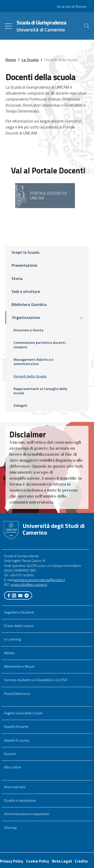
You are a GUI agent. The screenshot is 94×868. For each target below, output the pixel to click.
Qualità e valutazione (20, 800)
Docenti (10, 754)
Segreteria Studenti (19, 612)
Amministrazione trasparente (27, 814)
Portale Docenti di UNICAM (48, 195)
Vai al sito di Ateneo (72, 6)
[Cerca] (87, 26)
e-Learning (12, 639)
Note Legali (62, 861)
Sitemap (10, 828)
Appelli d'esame (16, 727)
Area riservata (15, 787)
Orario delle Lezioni (19, 626)
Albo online (13, 767)
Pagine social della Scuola (23, 713)
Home (11, 60)
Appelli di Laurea (17, 740)
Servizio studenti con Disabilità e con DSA (35, 680)
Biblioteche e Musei (19, 666)
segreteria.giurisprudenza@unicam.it (39, 580)
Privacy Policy (12, 861)
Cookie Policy (38, 861)
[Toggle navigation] (8, 26)
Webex (9, 653)
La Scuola (30, 60)
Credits (81, 861)
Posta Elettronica (17, 694)
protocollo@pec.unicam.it (29, 585)
